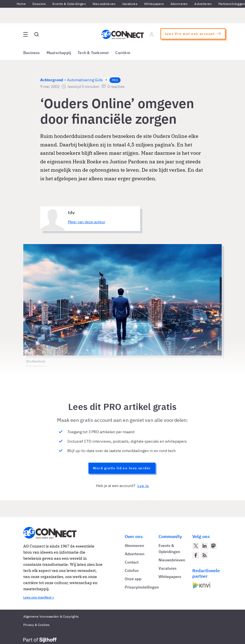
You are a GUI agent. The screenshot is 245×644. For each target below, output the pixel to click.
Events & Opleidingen (69, 4)
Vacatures (130, 4)
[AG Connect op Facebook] (196, 555)
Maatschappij (59, 53)
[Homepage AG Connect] (123, 34)
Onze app (133, 579)
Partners (225, 4)
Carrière (123, 53)
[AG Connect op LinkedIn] (205, 546)
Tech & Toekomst (93, 53)
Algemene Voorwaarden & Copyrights (51, 616)
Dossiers (39, 4)
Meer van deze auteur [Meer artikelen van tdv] (87, 222)
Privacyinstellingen (142, 587)
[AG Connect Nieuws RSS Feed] (205, 555)
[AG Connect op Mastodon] (213, 546)
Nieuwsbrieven (104, 4)
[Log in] (152, 34)
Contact (132, 562)
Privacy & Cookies (36, 625)
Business (32, 53)
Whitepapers (154, 4)
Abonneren (179, 4)
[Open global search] (37, 34)
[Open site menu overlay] (25, 34)
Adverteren (203, 4)
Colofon (132, 571)
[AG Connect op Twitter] (196, 546)
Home (21, 4)
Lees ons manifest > (39, 597)
